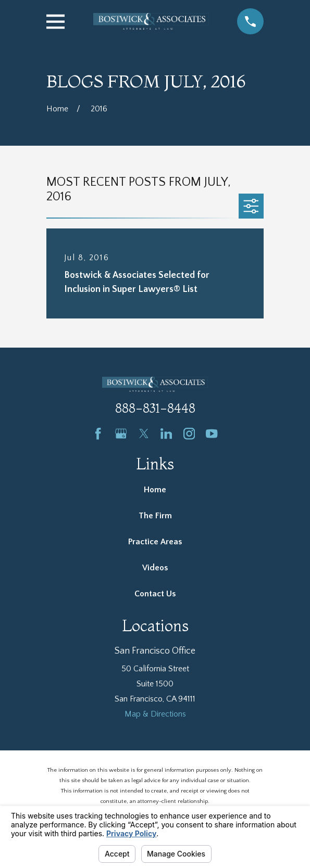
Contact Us (155, 594)
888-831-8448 (155, 408)
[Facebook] (98, 433)
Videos (155, 568)
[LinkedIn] (166, 433)
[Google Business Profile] (121, 433)
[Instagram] (189, 433)
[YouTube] (212, 433)
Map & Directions (155, 714)
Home (155, 490)
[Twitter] (144, 433)
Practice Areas (155, 542)
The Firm (155, 516)
